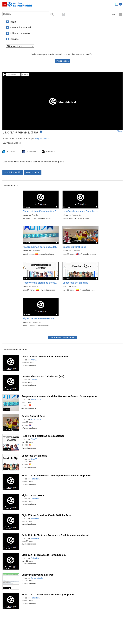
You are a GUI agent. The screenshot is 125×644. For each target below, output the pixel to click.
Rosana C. (76, 215)
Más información (13, 173)
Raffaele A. (37, 322)
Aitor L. (35, 215)
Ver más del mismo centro (62, 337)
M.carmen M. (77, 251)
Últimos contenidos (20, 33)
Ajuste (120, 131)
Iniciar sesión (62, 61)
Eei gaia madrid (42, 138)
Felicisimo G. (37, 251)
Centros (14, 39)
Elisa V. (35, 286)
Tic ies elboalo (37, 578)
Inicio (13, 22)
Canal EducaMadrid (21, 27)
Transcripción (33, 173)
